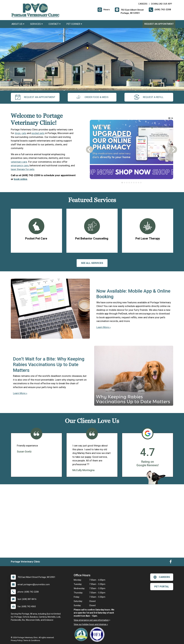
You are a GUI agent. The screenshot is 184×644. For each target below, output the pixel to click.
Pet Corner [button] (74, 24)
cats (24, 133)
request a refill (149, 97)
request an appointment (35, 97)
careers (162, 577)
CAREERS (143, 4)
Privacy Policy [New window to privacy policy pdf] (16, 640)
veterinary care (19, 162)
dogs (18, 133)
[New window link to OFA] (98, 634)
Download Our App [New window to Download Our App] (162, 4)
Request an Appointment (159, 24)
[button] (169, 118)
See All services (92, 263)
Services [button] (36, 24)
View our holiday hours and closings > (91, 624)
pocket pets (38, 133)
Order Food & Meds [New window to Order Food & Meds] (92, 97)
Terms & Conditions (32, 640)
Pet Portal (162, 587)
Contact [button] (55, 24)
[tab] (122, 183)
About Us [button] (18, 24)
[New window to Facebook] (171, 562)
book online (21, 179)
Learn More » (103, 327)
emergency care (20, 165)
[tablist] (132, 183)
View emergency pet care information (91, 620)
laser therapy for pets (23, 169)
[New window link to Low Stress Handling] (82, 634)
